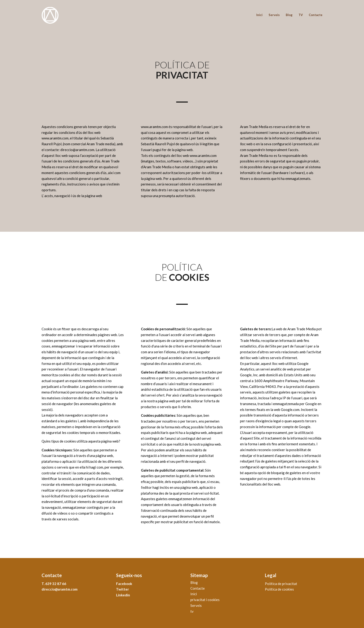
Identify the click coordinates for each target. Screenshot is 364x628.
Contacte (198, 588)
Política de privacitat (281, 584)
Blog (194, 582)
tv (192, 611)
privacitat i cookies (205, 600)
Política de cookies (279, 589)
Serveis (196, 605)
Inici (194, 594)
